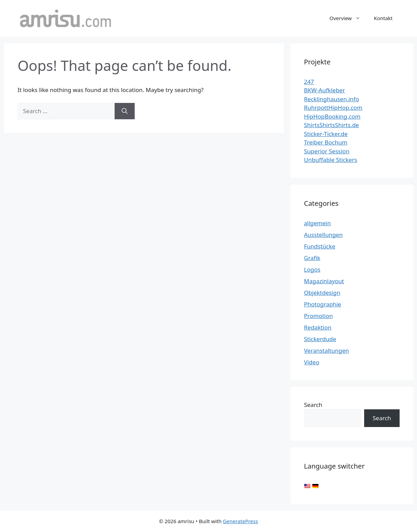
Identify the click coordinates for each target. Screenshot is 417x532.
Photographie (323, 304)
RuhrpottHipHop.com (333, 108)
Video (312, 362)
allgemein (318, 223)
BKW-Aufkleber (325, 90)
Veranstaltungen (327, 351)
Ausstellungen (324, 235)
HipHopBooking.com (332, 116)
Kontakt (383, 18)
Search (313, 405)
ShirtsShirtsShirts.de (332, 125)
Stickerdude (320, 339)
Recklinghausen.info (332, 99)
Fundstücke (320, 246)
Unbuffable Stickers (331, 160)
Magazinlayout (324, 281)
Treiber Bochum (326, 142)
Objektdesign (322, 293)
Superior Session (327, 151)
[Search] (125, 111)
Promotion (319, 316)
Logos (312, 269)
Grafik (312, 258)
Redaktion (318, 327)
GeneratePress (241, 521)
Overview (348, 18)
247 (309, 82)
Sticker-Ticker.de (326, 134)
